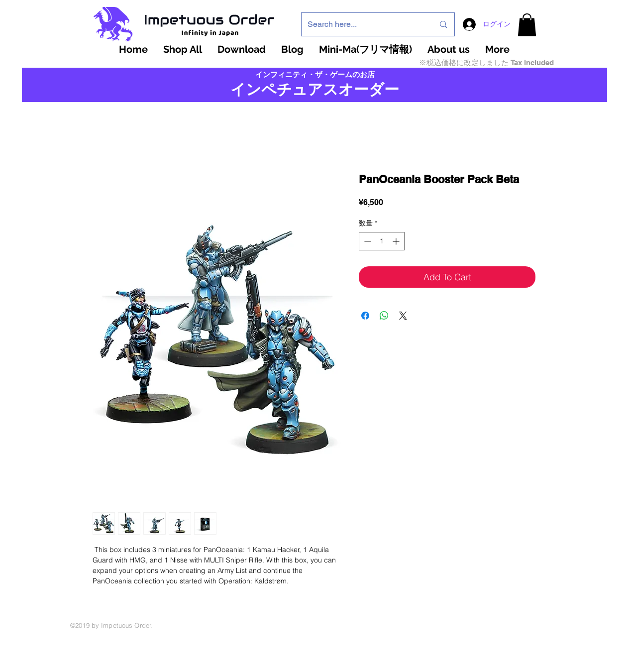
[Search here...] (363, 24)
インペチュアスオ (292, 89)
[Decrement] (366, 241)
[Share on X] (403, 316)
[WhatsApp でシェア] (384, 316)
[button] (527, 25)
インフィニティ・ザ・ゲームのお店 (315, 75)
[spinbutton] (382, 241)
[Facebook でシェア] (365, 316)
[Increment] (397, 241)
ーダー (376, 89)
